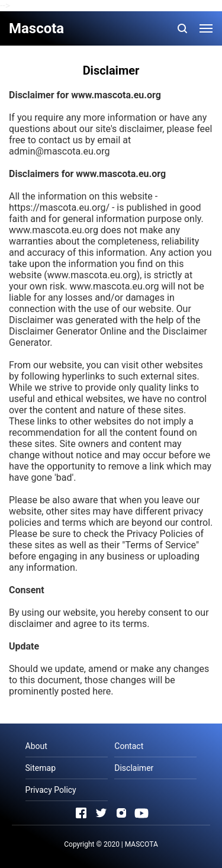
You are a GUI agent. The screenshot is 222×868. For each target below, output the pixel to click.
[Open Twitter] (101, 813)
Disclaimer (134, 768)
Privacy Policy (51, 790)
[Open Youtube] (141, 813)
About (36, 746)
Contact (129, 746)
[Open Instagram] (121, 813)
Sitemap (41, 768)
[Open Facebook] (81, 813)
